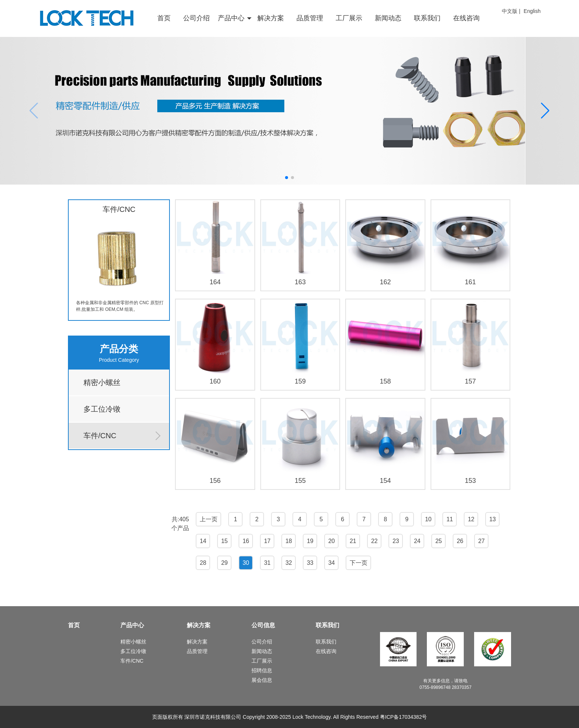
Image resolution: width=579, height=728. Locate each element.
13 (493, 519)
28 (203, 563)
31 (267, 563)
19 (310, 541)
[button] (287, 178)
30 (246, 563)
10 (428, 519)
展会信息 (262, 680)
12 (471, 519)
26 (460, 541)
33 (310, 563)
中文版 (510, 11)
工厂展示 (349, 18)
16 (246, 541)
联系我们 (427, 18)
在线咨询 (466, 18)
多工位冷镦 (102, 409)
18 (289, 541)
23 (396, 541)
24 (417, 541)
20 (332, 541)
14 (203, 541)
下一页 (359, 563)
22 (374, 541)
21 (353, 541)
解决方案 (271, 18)
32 (289, 563)
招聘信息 (262, 670)
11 (450, 519)
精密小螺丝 (102, 382)
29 (225, 563)
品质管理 (310, 18)
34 (332, 563)
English (532, 11)
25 (439, 541)
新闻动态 (388, 18)
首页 (164, 18)
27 (482, 541)
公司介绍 (196, 18)
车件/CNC (100, 436)
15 (225, 541)
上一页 (209, 519)
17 (267, 541)
